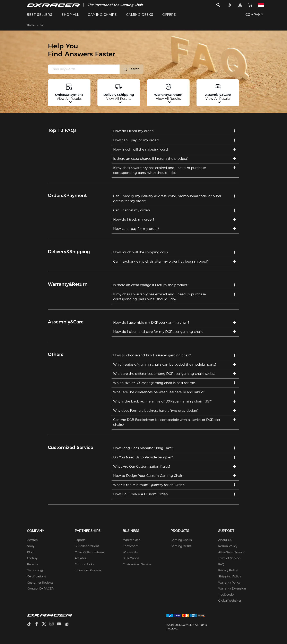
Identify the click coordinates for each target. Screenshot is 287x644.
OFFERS (169, 15)
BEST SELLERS (40, 15)
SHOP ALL (70, 15)
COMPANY (254, 15)
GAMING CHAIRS (102, 15)
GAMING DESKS (140, 15)
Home (31, 25)
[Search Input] (84, 69)
